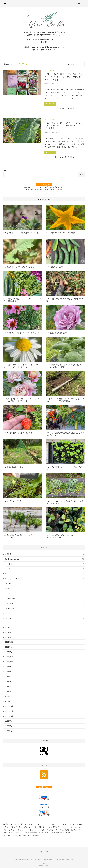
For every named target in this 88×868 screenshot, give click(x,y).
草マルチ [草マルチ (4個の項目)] (52, 833)
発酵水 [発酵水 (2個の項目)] (27, 833)
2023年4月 (9, 692)
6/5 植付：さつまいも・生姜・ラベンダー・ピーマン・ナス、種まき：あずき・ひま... (21, 400)
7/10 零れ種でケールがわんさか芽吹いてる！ (19, 267)
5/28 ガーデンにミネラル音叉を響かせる (18, 433)
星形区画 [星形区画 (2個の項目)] (12, 833)
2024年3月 (9, 652)
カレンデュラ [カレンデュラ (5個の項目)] (15, 827)
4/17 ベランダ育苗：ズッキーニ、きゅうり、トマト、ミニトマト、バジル (64, 537)
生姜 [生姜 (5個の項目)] (22, 833)
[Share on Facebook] (58, 108)
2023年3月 (9, 697)
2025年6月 (9, 632)
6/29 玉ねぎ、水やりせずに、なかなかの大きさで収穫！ (65, 300)
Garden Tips (45, 609)
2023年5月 (9, 687)
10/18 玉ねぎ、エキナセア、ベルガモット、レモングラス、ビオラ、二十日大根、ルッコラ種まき (64, 77)
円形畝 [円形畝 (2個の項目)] (67, 830)
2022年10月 (9, 716)
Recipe (45, 589)
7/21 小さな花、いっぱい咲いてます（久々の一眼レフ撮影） (22, 234)
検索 (5, 171)
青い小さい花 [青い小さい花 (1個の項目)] (27, 836)
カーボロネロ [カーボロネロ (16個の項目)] (26, 827)
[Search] (83, 3)
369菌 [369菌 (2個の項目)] (6, 824)
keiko (48, 83)
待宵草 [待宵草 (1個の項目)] (6, 833)
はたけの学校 (45, 599)
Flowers (45, 584)
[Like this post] (55, 108)
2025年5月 (9, 637)
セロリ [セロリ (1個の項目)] (80, 827)
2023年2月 (9, 701)
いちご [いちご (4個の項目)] (11, 824)
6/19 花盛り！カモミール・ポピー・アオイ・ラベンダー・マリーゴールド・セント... (22, 366)
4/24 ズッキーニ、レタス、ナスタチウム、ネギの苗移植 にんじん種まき (65, 502)
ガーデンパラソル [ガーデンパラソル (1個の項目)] (38, 827)
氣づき (45, 594)
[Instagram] (77, 3)
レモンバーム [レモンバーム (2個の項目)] (59, 830)
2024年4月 (9, 647)
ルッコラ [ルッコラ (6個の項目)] (50, 830)
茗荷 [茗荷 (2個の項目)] (46, 833)
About (45, 614)
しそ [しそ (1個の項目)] (25, 824)
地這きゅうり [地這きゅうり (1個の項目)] (75, 830)
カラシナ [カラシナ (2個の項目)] (7, 827)
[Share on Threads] (68, 108)
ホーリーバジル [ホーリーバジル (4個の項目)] (28, 830)
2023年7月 (9, 677)
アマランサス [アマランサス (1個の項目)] (32, 824)
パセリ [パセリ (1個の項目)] (19, 830)
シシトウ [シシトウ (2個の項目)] (64, 827)
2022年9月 (9, 721)
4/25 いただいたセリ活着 (12, 501)
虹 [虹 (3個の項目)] (67, 833)
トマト (46, 569)
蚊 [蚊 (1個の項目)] (69, 833)
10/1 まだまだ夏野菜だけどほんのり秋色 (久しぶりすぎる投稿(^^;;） (65, 434)
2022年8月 (9, 726)
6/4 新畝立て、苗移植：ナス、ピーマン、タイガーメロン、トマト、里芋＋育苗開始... (65, 400)
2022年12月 (9, 706)
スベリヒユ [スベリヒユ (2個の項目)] (73, 827)
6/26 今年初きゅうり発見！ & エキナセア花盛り (21, 333)
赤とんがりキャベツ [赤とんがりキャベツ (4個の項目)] (11, 836)
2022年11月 (9, 711)
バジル (46, 564)
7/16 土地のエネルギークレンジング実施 (61, 233)
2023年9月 (9, 667)
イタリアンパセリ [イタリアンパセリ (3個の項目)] (44, 824)
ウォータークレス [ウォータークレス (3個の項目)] (58, 824)
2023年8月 (9, 672)
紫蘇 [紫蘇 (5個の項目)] (42, 833)
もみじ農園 (45, 604)
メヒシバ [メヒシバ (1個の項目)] (43, 830)
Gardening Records (45, 559)
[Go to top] (44, 865)
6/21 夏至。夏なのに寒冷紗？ (57, 333)
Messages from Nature (45, 579)
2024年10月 (9, 642)
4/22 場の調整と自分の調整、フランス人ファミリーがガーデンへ (22, 537)
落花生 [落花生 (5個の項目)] (63, 833)
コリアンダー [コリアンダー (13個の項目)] (56, 827)
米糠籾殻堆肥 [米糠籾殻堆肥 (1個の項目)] (35, 833)
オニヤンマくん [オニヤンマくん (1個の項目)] (71, 824)
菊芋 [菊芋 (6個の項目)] (58, 833)
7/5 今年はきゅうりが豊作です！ (58, 267)
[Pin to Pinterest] (63, 108)
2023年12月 (9, 657)
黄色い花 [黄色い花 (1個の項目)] (36, 836)
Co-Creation (45, 618)
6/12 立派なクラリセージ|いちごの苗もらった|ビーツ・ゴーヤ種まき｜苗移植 (64, 366)
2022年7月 (9, 731)
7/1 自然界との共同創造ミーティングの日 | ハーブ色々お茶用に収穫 (22, 300)
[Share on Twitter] (60, 108)
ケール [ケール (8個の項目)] (48, 827)
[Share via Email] (74, 108)
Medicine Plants (45, 574)
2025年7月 (9, 627)
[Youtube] (80, 3)
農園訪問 (45, 554)
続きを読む (50, 104)
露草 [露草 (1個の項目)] (20, 836)
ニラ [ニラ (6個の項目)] (5, 830)
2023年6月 (9, 682)
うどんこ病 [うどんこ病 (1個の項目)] (18, 824)
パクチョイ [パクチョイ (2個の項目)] (11, 830)
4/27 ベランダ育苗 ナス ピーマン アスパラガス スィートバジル (66, 468)
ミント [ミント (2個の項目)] (36, 830)
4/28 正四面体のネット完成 (13, 467)
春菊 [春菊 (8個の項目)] (18, 833)
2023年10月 (9, 662)
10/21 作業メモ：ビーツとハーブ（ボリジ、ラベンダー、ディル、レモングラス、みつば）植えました (64, 126)
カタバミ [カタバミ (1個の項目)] (80, 824)
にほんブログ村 (44, 800)
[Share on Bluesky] (71, 108)
